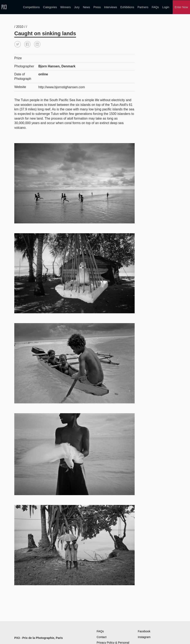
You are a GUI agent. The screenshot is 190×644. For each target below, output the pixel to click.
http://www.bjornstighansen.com (61, 86)
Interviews (110, 7)
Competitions (31, 7)
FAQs (155, 7)
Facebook (144, 630)
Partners (143, 7)
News (87, 7)
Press (97, 7)
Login (166, 7)
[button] (18, 43)
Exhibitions (127, 7)
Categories (50, 7)
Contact (102, 636)
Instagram (144, 636)
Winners (65, 7)
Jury (77, 7)
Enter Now (181, 7)
